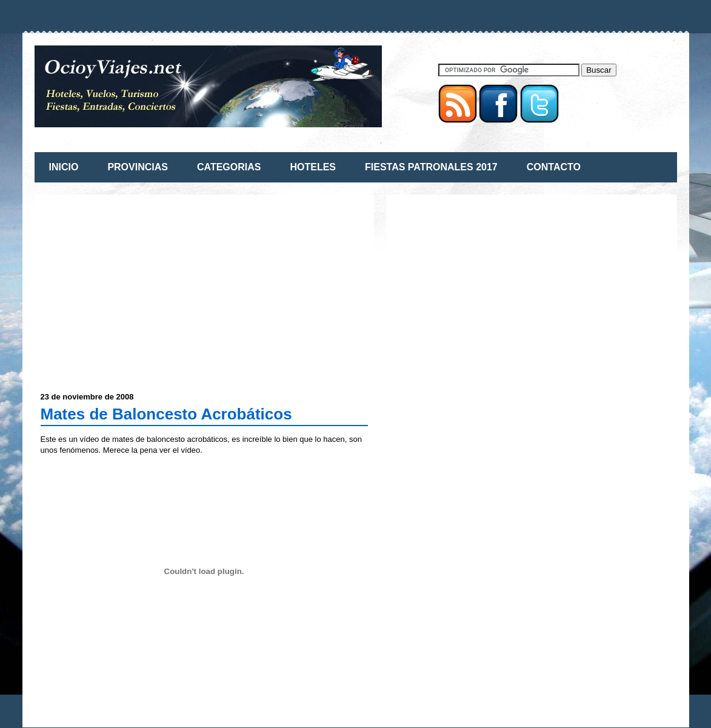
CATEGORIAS (229, 167)
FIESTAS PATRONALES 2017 (431, 167)
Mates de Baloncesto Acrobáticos (166, 414)
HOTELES (313, 167)
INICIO (64, 167)
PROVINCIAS (138, 167)
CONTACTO (554, 167)
